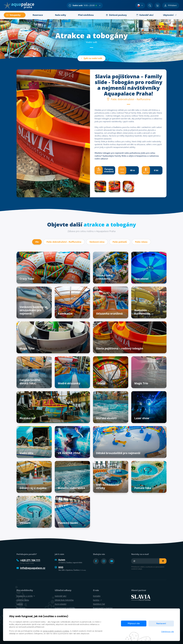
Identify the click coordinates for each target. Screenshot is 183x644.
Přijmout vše (134, 623)
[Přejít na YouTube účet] (112, 561)
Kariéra (97, 600)
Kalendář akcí (61, 596)
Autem (60, 560)
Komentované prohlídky (65, 608)
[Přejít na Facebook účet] (96, 561)
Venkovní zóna (97, 242)
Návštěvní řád (99, 604)
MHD (59, 567)
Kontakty (97, 596)
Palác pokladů (120, 242)
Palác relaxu (141, 242)
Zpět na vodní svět (91, 58)
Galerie (20, 604)
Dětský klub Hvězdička (64, 600)
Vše (37, 242)
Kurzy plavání (61, 604)
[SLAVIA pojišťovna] (141, 598)
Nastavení (161, 623)
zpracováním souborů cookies (56, 631)
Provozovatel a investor (103, 608)
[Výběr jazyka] (140, 5)
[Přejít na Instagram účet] (104, 561)
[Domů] (19, 5)
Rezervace (21, 608)
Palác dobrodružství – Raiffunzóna (64, 242)
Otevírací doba (23, 600)
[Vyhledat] (150, 5)
